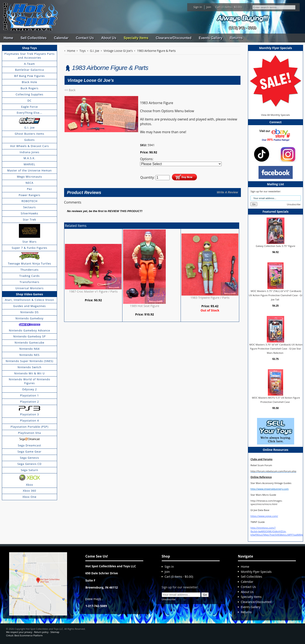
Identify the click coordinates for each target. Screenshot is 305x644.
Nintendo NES (30, 355)
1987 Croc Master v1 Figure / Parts (93, 291)
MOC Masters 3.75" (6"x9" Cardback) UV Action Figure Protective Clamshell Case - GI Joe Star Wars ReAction (276, 349)
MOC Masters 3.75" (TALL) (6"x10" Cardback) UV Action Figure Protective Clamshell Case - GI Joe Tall (275, 295)
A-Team (29, 64)
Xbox (30, 485)
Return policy (41, 632)
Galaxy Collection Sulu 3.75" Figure (275, 246)
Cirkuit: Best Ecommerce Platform (24, 635)
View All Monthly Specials (275, 115)
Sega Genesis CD (30, 464)
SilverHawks (30, 213)
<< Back (70, 90)
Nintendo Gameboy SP (29, 336)
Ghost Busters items (29, 134)
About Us (109, 38)
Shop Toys (29, 48)
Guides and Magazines (29, 306)
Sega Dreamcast (30, 445)
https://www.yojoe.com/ (264, 516)
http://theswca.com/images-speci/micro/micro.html (266, 502)
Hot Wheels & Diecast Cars (30, 146)
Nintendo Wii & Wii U (30, 373)
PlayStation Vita (30, 433)
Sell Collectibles (34, 38)
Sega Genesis (30, 458)
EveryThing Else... (30, 113)
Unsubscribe (294, 204)
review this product (125, 211)
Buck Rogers (30, 88)
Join (209, 7)
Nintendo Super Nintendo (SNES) (30, 361)
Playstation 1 (29, 395)
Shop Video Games (30, 294)
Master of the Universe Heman (30, 170)
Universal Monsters (30, 288)
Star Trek (30, 219)
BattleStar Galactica (30, 70)
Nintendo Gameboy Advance (30, 330)
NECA (30, 183)
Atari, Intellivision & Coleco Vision (30, 300)
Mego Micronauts (30, 177)
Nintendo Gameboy (30, 318)
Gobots (29, 140)
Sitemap (55, 632)
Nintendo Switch (30, 367)
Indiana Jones (29, 152)
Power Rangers (30, 195)
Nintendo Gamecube (30, 343)
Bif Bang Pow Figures (30, 76)
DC (29, 100)
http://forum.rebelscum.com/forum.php (273, 471)
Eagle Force (30, 107)
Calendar (61, 38)
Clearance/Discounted (174, 38)
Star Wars (30, 242)
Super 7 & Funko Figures (29, 248)
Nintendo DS (30, 312)
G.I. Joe (29, 127)
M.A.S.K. (30, 158)
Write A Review (227, 192)
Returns (236, 38)
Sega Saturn (30, 470)
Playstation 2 (29, 402)
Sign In (198, 7)
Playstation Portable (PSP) (30, 427)
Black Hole (30, 82)
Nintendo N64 (29, 349)
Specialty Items (136, 38)
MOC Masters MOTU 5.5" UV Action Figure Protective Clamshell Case (276, 400)
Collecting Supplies (30, 94)
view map (93, 599)
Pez (30, 189)
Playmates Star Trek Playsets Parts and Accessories (29, 56)
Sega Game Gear (30, 452)
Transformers (30, 282)
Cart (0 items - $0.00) (229, 7)
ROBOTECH (29, 201)
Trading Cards (30, 276)
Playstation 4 (29, 420)
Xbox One (30, 497)
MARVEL (30, 164)
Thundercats (29, 270)
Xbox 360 (30, 491)
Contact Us (85, 38)
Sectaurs (29, 207)
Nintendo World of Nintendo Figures (30, 381)
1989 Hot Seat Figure (145, 306)
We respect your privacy (19, 632)
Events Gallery (211, 38)
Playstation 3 (29, 414)
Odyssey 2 (29, 389)
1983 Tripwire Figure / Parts (210, 298)
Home (8, 38)
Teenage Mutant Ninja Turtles (30, 263)
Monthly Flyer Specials (256, 572)
